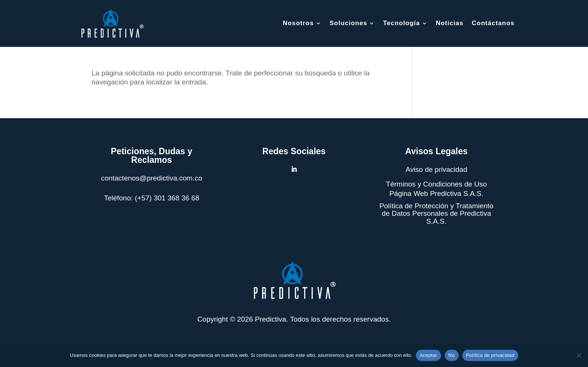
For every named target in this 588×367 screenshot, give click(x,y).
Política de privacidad (490, 355)
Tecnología (401, 23)
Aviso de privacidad (436, 169)
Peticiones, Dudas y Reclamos (152, 156)
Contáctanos (493, 23)
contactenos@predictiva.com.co (151, 178)
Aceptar (428, 355)
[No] (579, 355)
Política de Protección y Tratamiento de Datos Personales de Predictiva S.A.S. (436, 214)
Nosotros (298, 23)
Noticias (450, 23)
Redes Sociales (294, 151)
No (452, 355)
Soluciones (349, 23)
